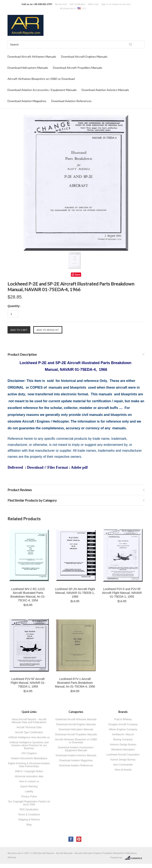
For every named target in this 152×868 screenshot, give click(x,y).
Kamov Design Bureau (123, 760)
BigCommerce (135, 858)
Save (78, 275)
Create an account (121, 4)
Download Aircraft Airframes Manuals (32, 56)
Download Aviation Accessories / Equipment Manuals (42, 90)
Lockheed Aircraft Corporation (123, 755)
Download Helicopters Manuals (28, 68)
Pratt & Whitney (123, 719)
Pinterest (79, 839)
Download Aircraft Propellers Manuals (78, 68)
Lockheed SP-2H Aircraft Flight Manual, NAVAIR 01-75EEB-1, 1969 (75, 593)
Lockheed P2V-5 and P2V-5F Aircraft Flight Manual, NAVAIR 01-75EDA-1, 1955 (122, 593)
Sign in (105, 4)
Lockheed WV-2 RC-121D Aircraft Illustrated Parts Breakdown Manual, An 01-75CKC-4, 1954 (28, 595)
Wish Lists (93, 4)
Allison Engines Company (123, 729)
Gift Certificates (77, 4)
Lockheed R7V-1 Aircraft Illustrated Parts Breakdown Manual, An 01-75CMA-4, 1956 (75, 683)
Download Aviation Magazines (27, 101)
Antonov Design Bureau (123, 745)
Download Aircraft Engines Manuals (84, 56)
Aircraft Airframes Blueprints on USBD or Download (41, 79)
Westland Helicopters (123, 750)
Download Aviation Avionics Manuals (105, 90)
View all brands (123, 770)
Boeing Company (123, 740)
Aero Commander (123, 765)
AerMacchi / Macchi (123, 734)
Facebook (71, 839)
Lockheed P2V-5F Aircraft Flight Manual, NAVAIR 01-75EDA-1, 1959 (28, 683)
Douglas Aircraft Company (123, 724)
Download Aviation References (71, 101)
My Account (61, 4)
